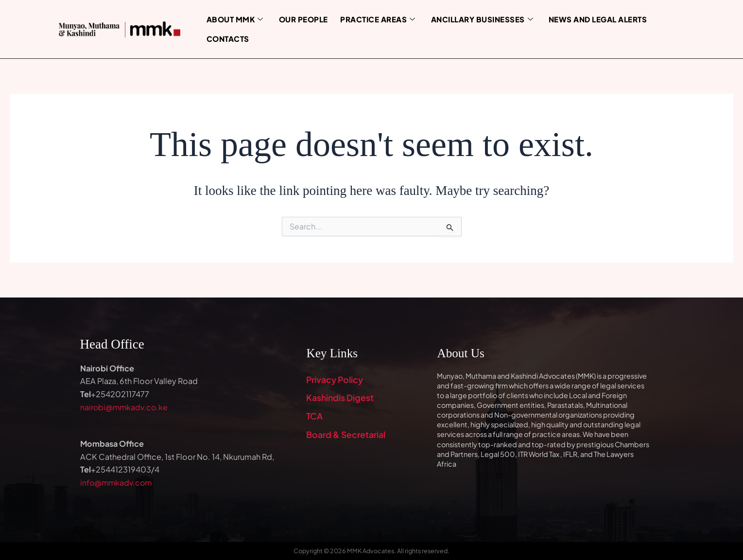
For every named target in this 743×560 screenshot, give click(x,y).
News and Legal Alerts (582, 19)
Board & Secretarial (347, 435)
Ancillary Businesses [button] (470, 19)
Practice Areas (370, 19)
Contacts (226, 38)
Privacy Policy (335, 380)
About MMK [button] (233, 19)
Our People (298, 19)
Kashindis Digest (340, 398)
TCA (315, 417)
